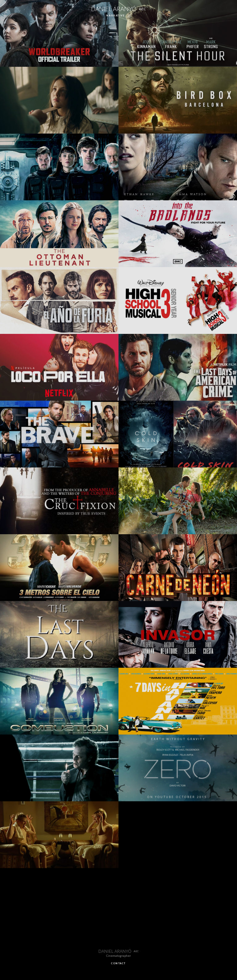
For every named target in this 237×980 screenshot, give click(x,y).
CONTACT (118, 963)
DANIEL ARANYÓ (118, 9)
